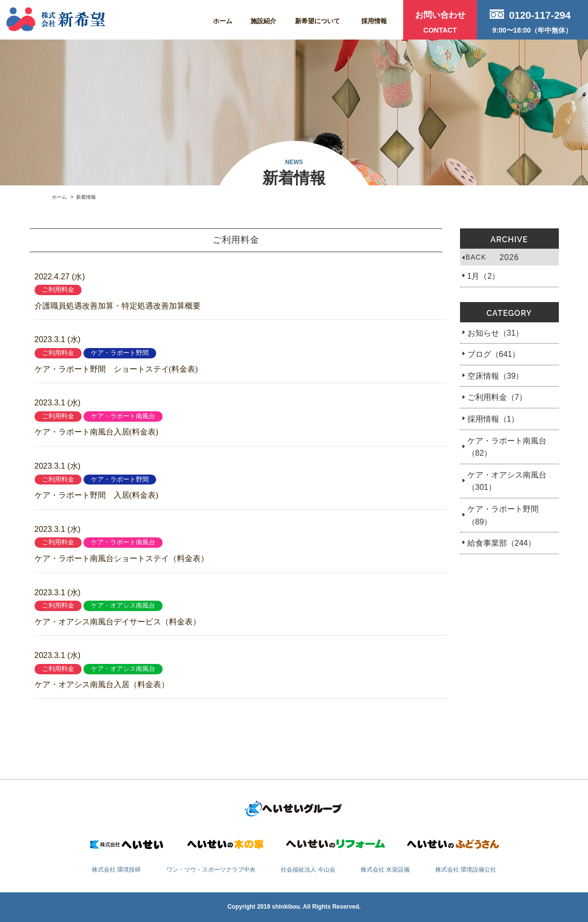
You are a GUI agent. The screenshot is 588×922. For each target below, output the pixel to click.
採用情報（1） (493, 419)
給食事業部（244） (502, 543)
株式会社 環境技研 (116, 870)
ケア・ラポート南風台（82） (507, 447)
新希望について (317, 21)
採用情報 (374, 21)
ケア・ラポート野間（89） (503, 515)
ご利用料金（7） (497, 397)
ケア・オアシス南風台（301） (507, 481)
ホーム (223, 21)
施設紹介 (263, 21)
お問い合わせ (440, 24)
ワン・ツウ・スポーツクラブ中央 (211, 870)
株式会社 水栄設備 (385, 870)
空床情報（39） (496, 376)
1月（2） (484, 276)
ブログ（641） (494, 354)
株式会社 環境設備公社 (466, 870)
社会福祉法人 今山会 (308, 870)
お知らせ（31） (496, 333)
